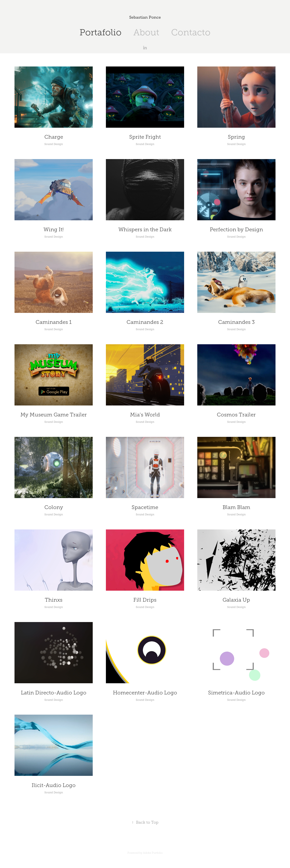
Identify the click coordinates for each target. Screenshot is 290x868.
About (146, 32)
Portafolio (101, 32)
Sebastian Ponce (145, 17)
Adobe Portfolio (153, 853)
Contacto (191, 32)
